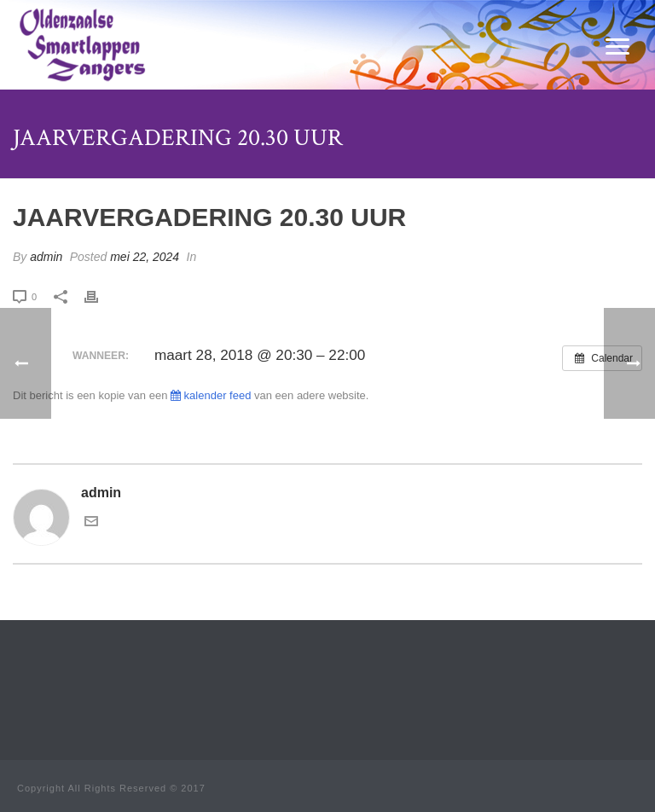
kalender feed (211, 395)
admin (46, 257)
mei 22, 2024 (145, 257)
